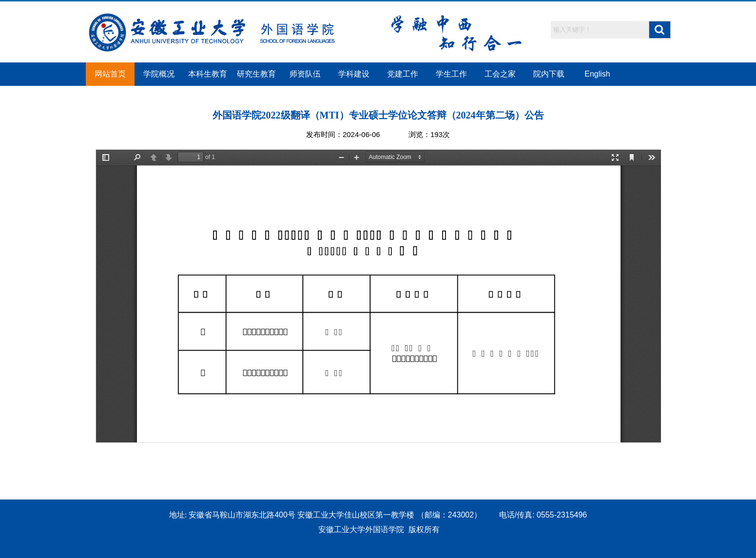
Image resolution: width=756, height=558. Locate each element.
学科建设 (354, 74)
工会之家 (500, 74)
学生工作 (451, 74)
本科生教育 (208, 74)
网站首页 (110, 74)
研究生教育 (256, 74)
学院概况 (159, 74)
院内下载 (549, 74)
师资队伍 (305, 74)
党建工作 (403, 74)
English (597, 74)
